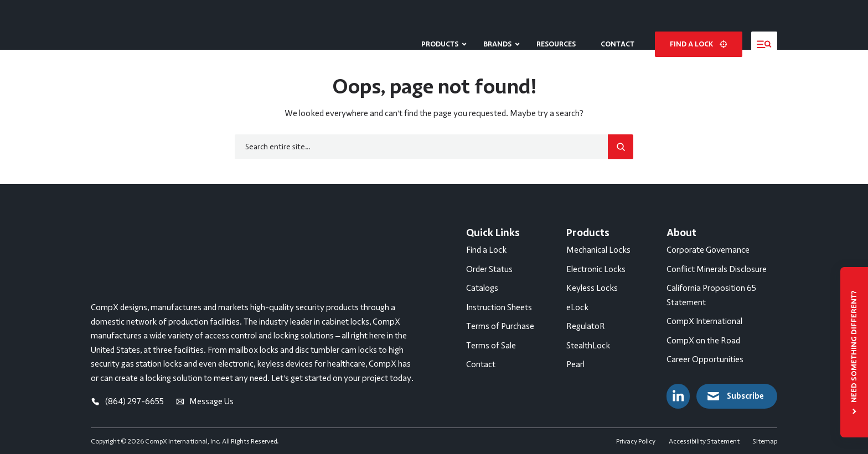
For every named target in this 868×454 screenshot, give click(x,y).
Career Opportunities (705, 359)
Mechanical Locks (598, 250)
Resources (556, 25)
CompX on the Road (703, 341)
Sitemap (765, 436)
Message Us (205, 319)
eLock (577, 307)
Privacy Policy (636, 436)
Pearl (575, 364)
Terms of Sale (491, 346)
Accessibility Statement (704, 436)
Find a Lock (486, 250)
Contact (618, 25)
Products (440, 25)
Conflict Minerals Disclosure (717, 269)
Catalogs (482, 288)
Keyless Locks (592, 288)
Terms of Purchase (500, 326)
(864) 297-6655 (127, 319)
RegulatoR (586, 326)
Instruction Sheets (499, 307)
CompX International (704, 321)
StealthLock (588, 346)
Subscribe (735, 396)
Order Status (489, 269)
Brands (497, 25)
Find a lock (698, 25)
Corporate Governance (708, 250)
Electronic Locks (596, 269)
